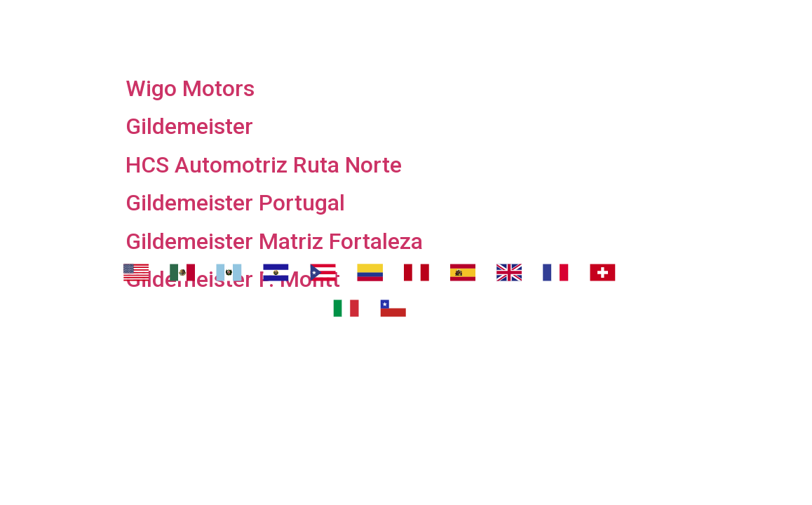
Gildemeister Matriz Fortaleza (274, 241)
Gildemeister (189, 126)
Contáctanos (418, 53)
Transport (329, 18)
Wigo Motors (190, 88)
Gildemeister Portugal (235, 203)
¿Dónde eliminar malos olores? (522, 18)
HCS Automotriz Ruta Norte (264, 165)
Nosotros (225, 18)
